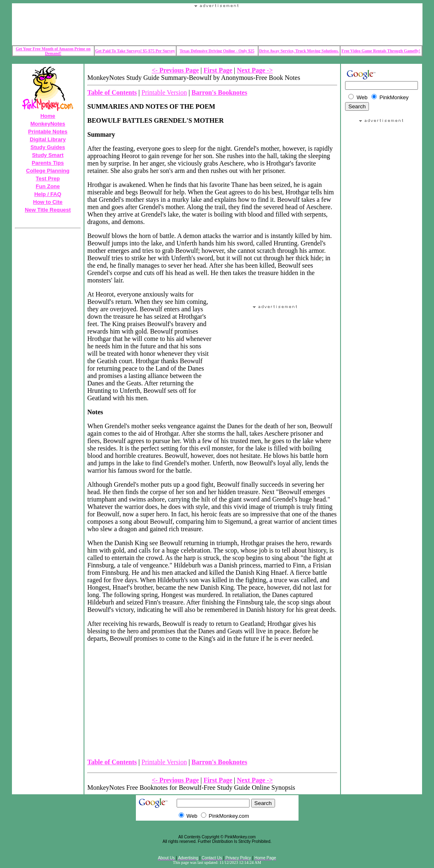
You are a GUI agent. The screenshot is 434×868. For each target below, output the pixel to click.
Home (48, 116)
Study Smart (48, 155)
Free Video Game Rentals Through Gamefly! (381, 51)
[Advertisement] (382, 507)
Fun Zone (48, 186)
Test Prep (48, 178)
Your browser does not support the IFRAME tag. (217, 26)
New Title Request (48, 210)
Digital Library (48, 139)
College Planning (48, 171)
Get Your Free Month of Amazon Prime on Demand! (53, 51)
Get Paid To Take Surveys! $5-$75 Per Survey (135, 51)
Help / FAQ (48, 194)
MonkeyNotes (48, 124)
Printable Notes (48, 132)
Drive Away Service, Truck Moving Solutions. (299, 51)
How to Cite (48, 202)
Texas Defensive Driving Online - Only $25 (217, 51)
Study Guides (48, 147)
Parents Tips (48, 163)
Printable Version (164, 92)
